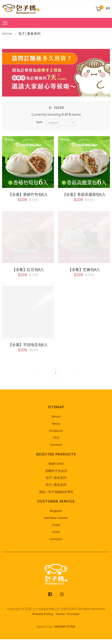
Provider (73, 619)
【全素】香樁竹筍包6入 (28, 195)
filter (56, 108)
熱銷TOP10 (56, 468)
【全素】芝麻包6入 (84, 274)
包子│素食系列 (56, 489)
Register (56, 516)
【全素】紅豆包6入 (28, 274)
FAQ (56, 442)
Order (56, 530)
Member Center (56, 523)
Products (56, 435)
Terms (60, 619)
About (56, 421)
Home (7, 34)
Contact (56, 449)
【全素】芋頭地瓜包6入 (28, 349)
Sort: (40, 122)
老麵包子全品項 (56, 475)
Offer (56, 537)
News (56, 428)
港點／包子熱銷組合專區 (56, 496)
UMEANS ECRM (64, 631)
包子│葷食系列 (56, 483)
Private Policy (43, 619)
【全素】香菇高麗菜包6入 (84, 197)
